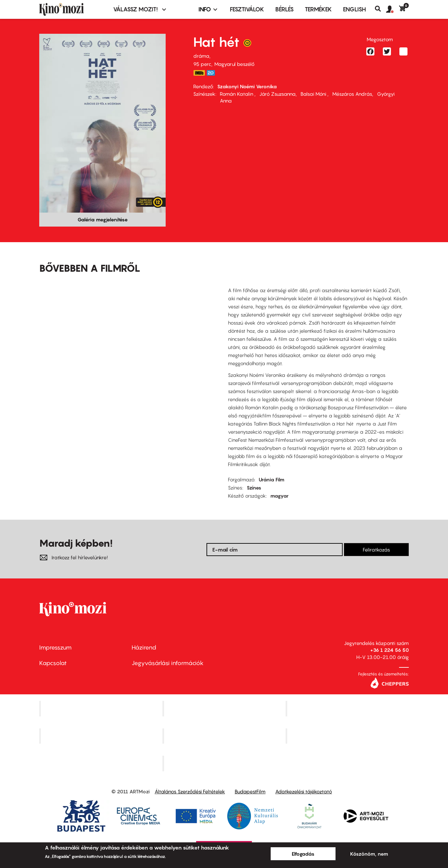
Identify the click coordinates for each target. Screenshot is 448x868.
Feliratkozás (376, 550)
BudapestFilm (250, 791)
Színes (254, 488)
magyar (279, 496)
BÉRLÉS (284, 9)
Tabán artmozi (348, 736)
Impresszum (55, 647)
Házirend (144, 647)
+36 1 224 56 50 (389, 650)
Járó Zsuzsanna (277, 94)
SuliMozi (225, 736)
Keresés (380, 9)
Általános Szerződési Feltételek (190, 791)
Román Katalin (237, 94)
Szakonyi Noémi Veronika (247, 86)
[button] (393, 9)
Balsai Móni (314, 94)
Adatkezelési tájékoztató (304, 791)
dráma (201, 56)
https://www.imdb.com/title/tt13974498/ (199, 73)
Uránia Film (271, 479)
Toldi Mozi (225, 763)
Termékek (318, 9)
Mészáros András (352, 94)
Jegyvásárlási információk (168, 663)
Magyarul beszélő (234, 64)
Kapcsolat (53, 663)
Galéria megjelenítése (103, 219)
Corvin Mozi (102, 708)
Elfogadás (303, 854)
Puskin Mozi (101, 736)
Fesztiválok (247, 9)
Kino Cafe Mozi (225, 708)
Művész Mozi (348, 708)
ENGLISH (354, 9)
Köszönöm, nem (369, 854)
